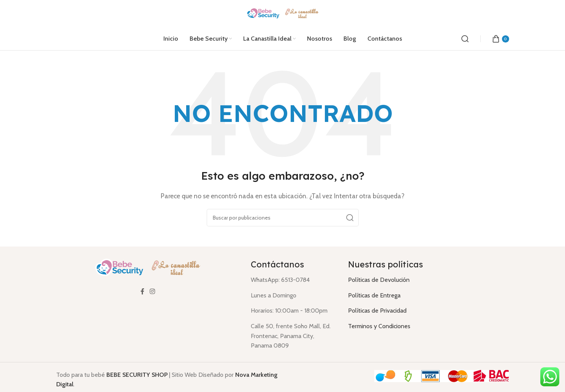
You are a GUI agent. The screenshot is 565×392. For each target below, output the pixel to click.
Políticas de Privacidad (377, 311)
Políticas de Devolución (379, 280)
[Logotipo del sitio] (282, 13)
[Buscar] (465, 39)
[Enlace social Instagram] (152, 292)
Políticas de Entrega (374, 295)
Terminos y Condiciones (379, 326)
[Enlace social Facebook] (142, 292)
